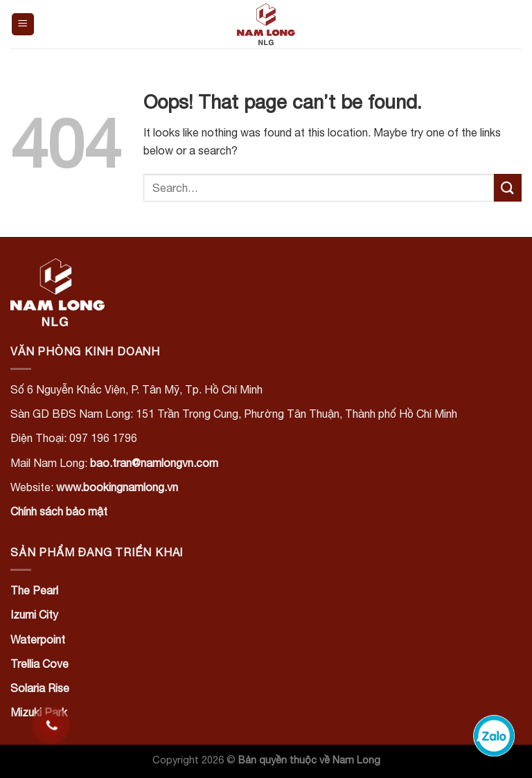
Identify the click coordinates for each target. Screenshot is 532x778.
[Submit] (508, 187)
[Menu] (23, 25)
